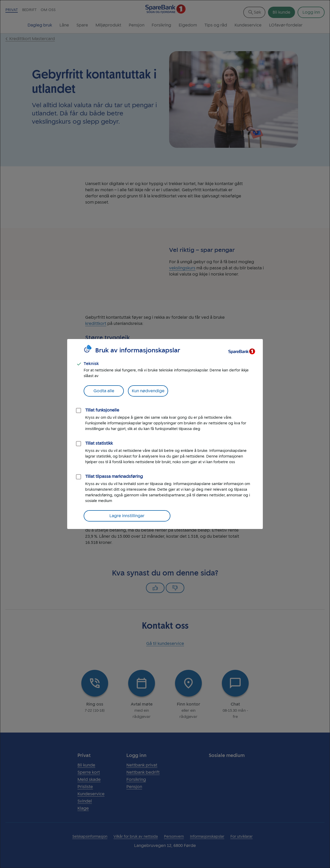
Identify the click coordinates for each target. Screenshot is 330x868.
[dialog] (165, 434)
